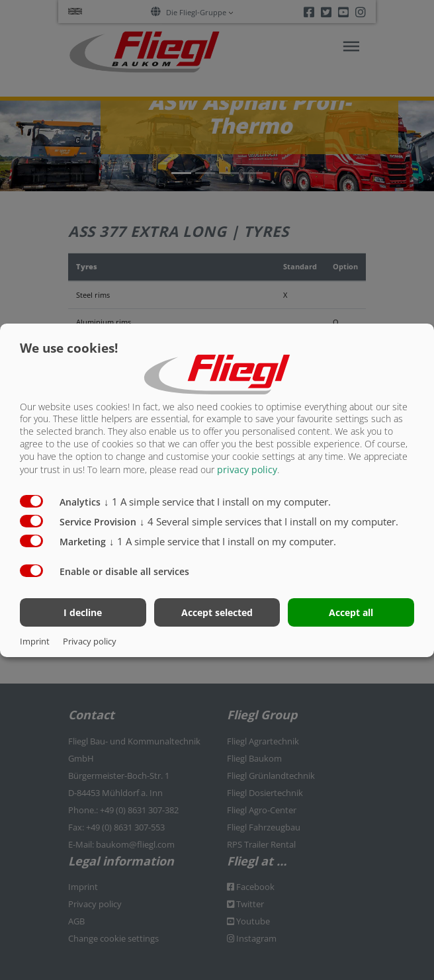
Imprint (35, 641)
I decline (83, 612)
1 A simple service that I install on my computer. (217, 502)
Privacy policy (90, 641)
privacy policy (247, 469)
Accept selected (217, 612)
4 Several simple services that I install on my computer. (269, 521)
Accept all (351, 612)
